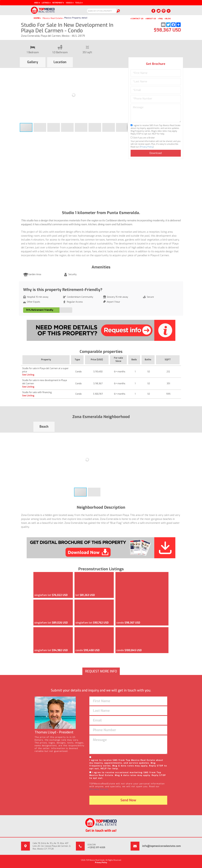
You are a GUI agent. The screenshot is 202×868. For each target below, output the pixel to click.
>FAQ (160, 18)
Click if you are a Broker (143, 138)
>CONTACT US (137, 18)
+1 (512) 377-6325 (96, 847)
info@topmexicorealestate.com (162, 846)
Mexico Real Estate (52, 18)
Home (37, 18)
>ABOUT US (151, 18)
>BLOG (167, 18)
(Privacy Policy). (99, 789)
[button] (125, 70)
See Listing (28, 375)
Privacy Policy (147, 147)
